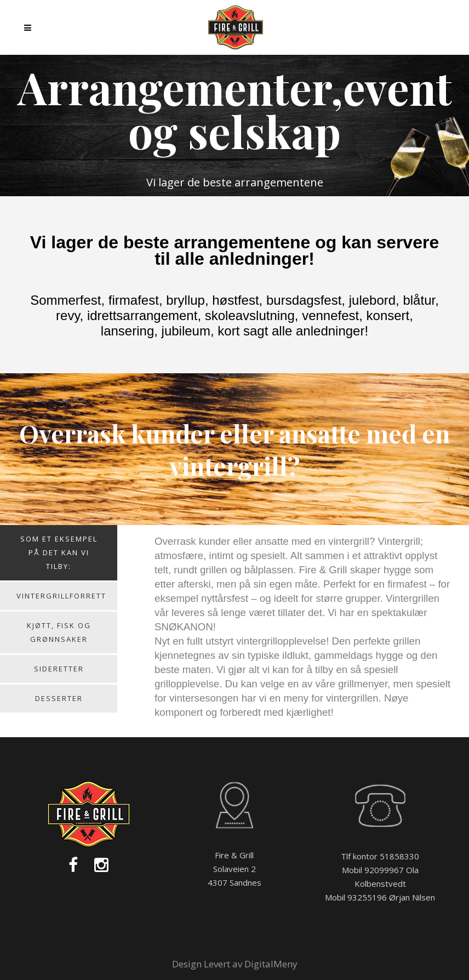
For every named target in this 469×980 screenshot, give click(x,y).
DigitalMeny (271, 964)
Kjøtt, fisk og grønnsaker (59, 632)
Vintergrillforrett (61, 596)
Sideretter (59, 669)
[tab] (59, 554)
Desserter (59, 698)
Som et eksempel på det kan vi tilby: (59, 552)
